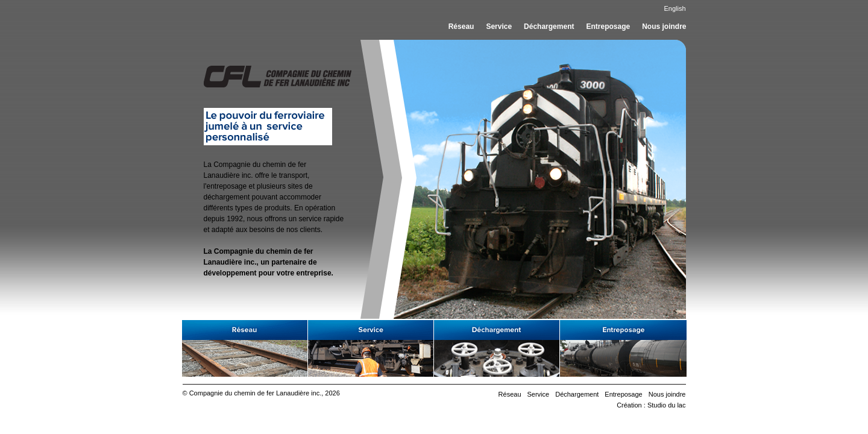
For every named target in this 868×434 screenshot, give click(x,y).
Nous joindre (664, 27)
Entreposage (608, 27)
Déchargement (549, 27)
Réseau (461, 27)
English (675, 8)
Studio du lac (667, 405)
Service (499, 27)
